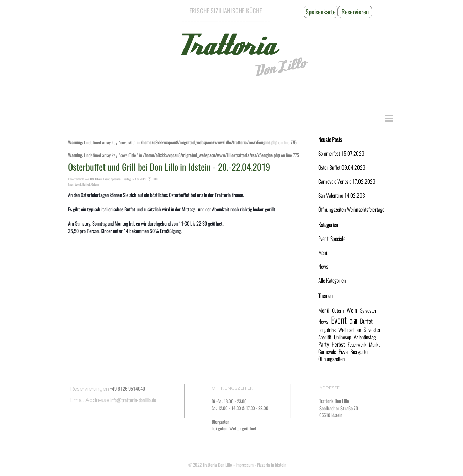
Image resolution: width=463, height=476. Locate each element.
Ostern (95, 184)
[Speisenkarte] (321, 12)
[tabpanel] (226, 11)
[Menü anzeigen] (389, 118)
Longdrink (327, 330)
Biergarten (360, 352)
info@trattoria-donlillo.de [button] (133, 400)
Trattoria (226, 46)
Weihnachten (350, 330)
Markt (374, 344)
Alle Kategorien (332, 281)
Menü (323, 253)
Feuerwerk (357, 344)
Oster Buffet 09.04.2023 (342, 168)
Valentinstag (365, 337)
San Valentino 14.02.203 (342, 195)
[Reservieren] (355, 12)
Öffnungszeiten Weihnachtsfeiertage (351, 209)
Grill (353, 321)
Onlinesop (342, 337)
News (323, 267)
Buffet (86, 184)
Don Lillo (279, 67)
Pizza (343, 352)
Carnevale (327, 352)
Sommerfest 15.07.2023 (341, 154)
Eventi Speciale (332, 239)
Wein (352, 310)
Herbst (338, 344)
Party (324, 344)
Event (78, 184)
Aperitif (325, 337)
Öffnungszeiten (331, 359)
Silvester (372, 330)
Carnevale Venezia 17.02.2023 (347, 182)
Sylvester (368, 310)
